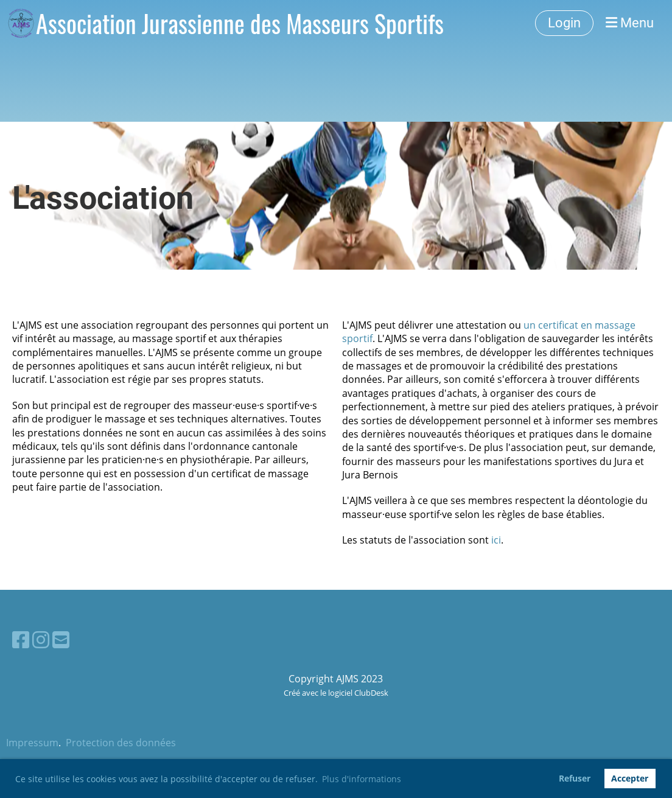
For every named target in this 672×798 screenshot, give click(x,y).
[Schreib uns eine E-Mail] (61, 639)
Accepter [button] (630, 778)
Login (564, 23)
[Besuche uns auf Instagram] (41, 639)
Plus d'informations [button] (362, 779)
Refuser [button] (575, 778)
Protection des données (121, 743)
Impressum (32, 743)
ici (496, 540)
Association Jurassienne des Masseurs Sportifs (240, 23)
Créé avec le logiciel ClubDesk (336, 693)
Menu (630, 23)
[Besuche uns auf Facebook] (21, 639)
